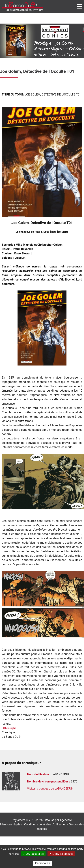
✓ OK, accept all (33, 854)
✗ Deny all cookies (61, 854)
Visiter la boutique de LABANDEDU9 (50, 789)
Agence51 (66, 820)
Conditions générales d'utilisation (45, 824)
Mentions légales (11, 824)
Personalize (43, 863)
